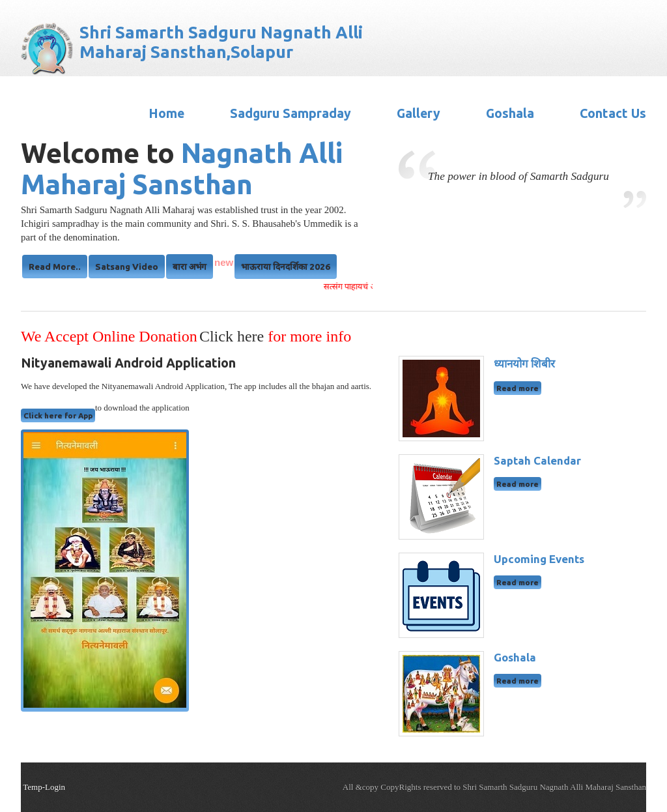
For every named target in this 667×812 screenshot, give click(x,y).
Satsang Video (127, 267)
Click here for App (58, 415)
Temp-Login (44, 787)
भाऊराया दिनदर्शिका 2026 (286, 267)
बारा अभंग (190, 267)
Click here (234, 336)
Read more (518, 388)
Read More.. (55, 267)
